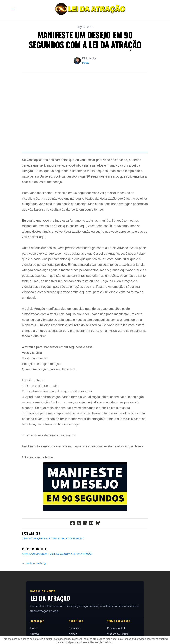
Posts (86, 63)
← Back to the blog (34, 563)
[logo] (90, 9)
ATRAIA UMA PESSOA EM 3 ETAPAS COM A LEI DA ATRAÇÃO (57, 554)
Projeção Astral (116, 628)
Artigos (73, 634)
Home (34, 628)
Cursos (35, 634)
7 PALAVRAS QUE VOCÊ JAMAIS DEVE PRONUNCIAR (53, 539)
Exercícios (75, 628)
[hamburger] (13, 9)
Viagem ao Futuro (118, 634)
